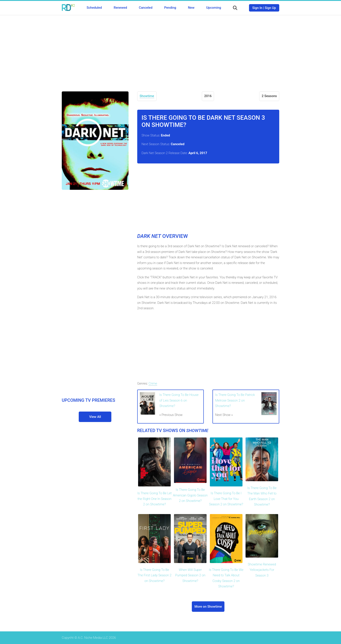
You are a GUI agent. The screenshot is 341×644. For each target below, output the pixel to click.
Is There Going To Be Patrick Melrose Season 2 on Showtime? (235, 400)
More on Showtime (208, 607)
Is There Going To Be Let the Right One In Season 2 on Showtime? (154, 499)
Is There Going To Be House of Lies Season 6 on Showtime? (179, 400)
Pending (170, 8)
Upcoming (214, 8)
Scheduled (94, 8)
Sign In (257, 8)
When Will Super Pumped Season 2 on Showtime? (190, 575)
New (191, 8)
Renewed (120, 8)
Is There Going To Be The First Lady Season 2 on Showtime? (154, 575)
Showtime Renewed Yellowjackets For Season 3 (262, 570)
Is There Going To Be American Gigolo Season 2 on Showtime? (190, 495)
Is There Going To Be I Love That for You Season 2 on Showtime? (226, 499)
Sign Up (270, 8)
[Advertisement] (170, 50)
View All (95, 417)
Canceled (145, 8)
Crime (153, 383)
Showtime (147, 96)
